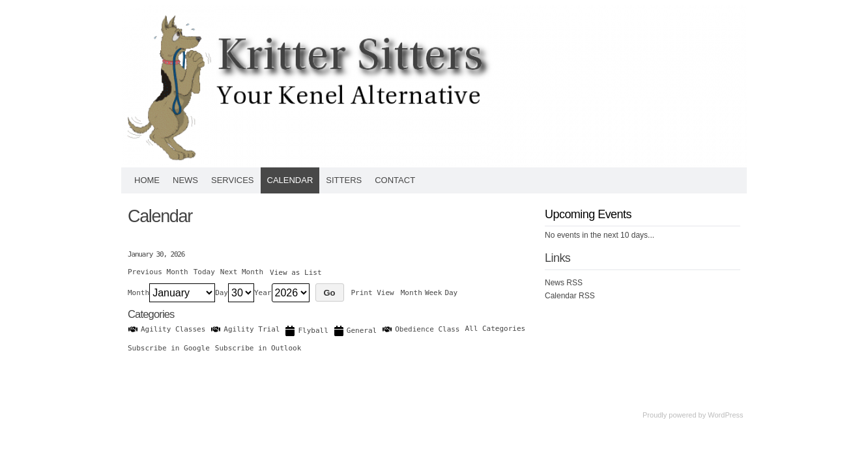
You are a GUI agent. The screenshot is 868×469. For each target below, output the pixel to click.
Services (233, 180)
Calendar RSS (570, 296)
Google (169, 348)
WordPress (725, 415)
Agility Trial (245, 329)
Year (263, 293)
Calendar (290, 180)
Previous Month (158, 272)
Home (147, 180)
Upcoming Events (588, 214)
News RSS (564, 283)
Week (434, 293)
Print (373, 293)
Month (138, 293)
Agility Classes (166, 329)
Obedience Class (421, 329)
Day (222, 293)
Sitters (344, 180)
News (185, 180)
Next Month (242, 272)
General (355, 331)
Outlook (258, 348)
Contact (395, 180)
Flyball (306, 331)
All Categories (496, 329)
